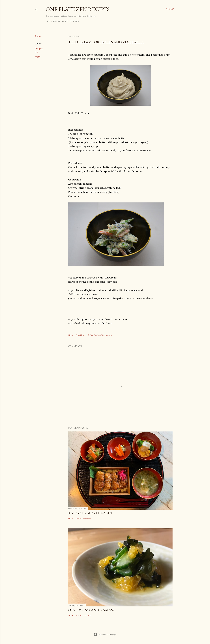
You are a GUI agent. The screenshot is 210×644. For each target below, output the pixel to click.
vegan (38, 56)
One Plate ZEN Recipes (78, 9)
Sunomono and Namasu (92, 610)
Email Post (80, 335)
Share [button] (38, 36)
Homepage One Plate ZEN (63, 22)
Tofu (37, 53)
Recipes (39, 49)
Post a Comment (83, 519)
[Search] (171, 9)
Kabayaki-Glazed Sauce (90, 513)
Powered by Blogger (105, 635)
